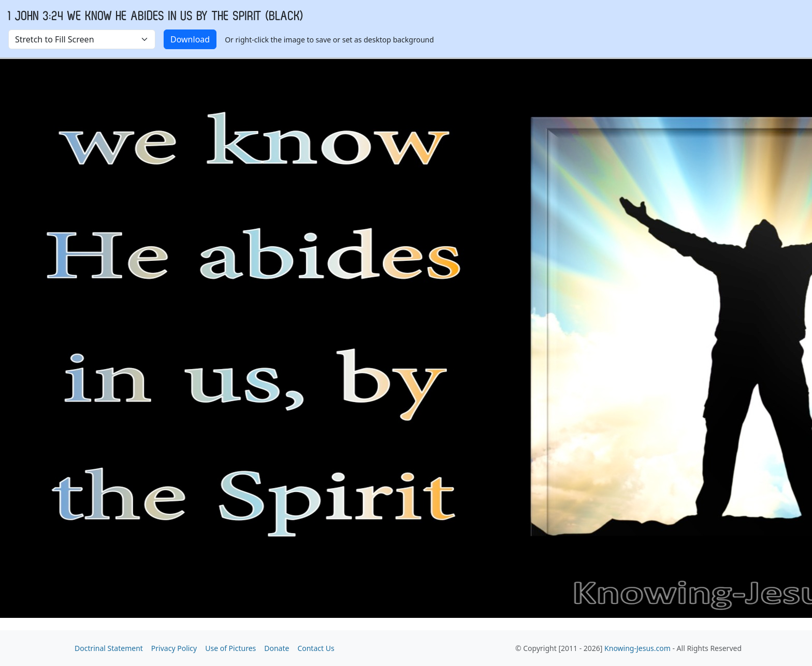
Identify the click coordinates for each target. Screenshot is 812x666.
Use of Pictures (230, 648)
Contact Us (316, 648)
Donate (277, 648)
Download (190, 39)
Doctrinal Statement (109, 648)
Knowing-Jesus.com (637, 648)
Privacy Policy (174, 648)
